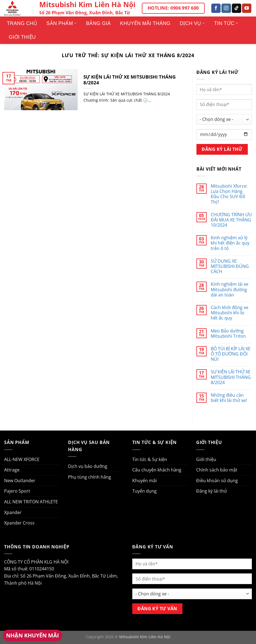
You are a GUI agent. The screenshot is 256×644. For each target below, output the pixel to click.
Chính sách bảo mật (217, 470)
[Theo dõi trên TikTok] (237, 8)
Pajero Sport (17, 491)
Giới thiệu (22, 37)
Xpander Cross (19, 523)
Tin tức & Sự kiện (150, 459)
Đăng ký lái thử (212, 491)
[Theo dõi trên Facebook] (216, 8)
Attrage (12, 470)
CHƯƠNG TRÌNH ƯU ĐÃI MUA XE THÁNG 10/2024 (231, 220)
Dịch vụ (192, 23)
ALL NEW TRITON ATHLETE (31, 502)
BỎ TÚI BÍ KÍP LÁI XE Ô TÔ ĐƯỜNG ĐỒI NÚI (231, 354)
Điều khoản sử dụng (217, 481)
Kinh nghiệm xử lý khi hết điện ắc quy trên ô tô (230, 243)
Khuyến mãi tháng (145, 23)
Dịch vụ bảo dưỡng (88, 466)
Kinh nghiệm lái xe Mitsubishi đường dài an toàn (230, 290)
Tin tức (226, 23)
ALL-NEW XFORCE (22, 459)
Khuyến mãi (144, 481)
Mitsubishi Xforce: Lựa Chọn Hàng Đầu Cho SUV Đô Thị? (229, 194)
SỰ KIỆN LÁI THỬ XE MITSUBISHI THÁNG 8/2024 (130, 80)
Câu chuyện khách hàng (157, 470)
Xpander (13, 512)
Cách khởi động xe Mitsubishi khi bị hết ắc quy (230, 313)
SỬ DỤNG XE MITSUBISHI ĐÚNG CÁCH (230, 267)
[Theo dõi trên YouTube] (247, 8)
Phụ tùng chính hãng (90, 477)
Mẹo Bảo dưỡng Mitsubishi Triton (228, 334)
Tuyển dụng (144, 491)
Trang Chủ (22, 23)
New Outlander (20, 481)
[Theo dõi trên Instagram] (226, 8)
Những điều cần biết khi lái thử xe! (229, 398)
